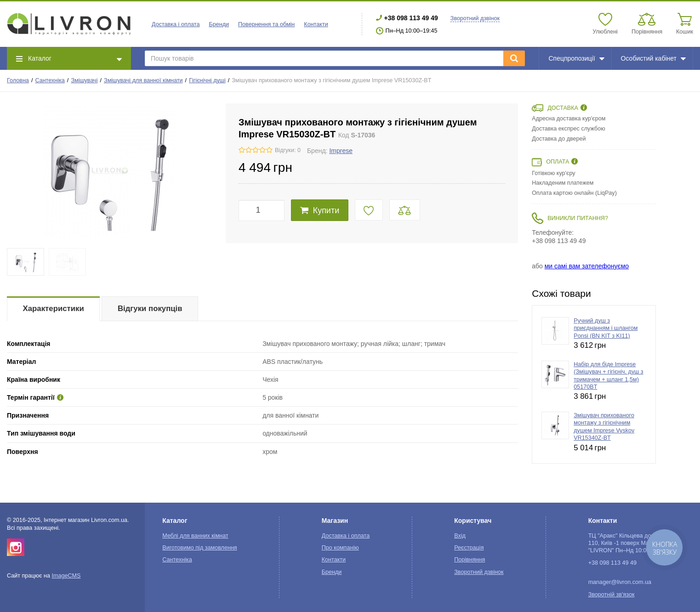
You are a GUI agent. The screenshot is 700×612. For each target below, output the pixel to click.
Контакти (316, 24)
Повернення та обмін (266, 24)
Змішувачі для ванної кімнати (143, 80)
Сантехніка (50, 80)
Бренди (219, 24)
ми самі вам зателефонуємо (587, 266)
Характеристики (54, 309)
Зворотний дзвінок (475, 18)
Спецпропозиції (576, 58)
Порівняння (470, 560)
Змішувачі (84, 80)
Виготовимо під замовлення (199, 548)
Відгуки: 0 (288, 150)
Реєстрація (469, 548)
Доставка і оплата (176, 24)
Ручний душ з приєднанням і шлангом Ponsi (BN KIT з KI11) (606, 328)
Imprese (341, 151)
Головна (18, 80)
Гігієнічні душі (207, 80)
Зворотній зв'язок (612, 595)
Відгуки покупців (150, 309)
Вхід (460, 536)
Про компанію (340, 548)
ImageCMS (66, 576)
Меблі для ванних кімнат (195, 536)
